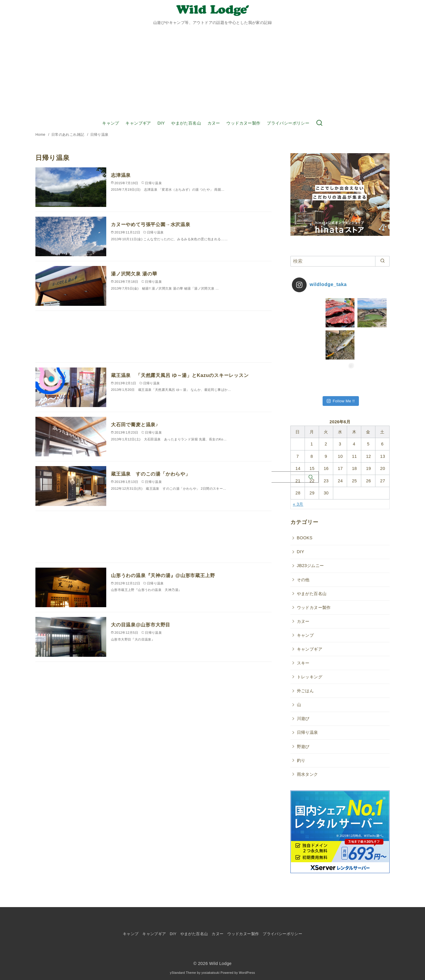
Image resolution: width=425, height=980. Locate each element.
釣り (301, 760)
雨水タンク (308, 774)
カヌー (214, 123)
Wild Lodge (220, 963)
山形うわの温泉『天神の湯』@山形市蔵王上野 (163, 575)
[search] (382, 261)
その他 (303, 580)
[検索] (340, 261)
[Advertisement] (212, 72)
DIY (161, 123)
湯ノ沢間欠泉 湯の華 (134, 274)
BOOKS (305, 538)
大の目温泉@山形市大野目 (141, 625)
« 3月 (298, 504)
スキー (303, 663)
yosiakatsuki (211, 973)
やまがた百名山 (186, 123)
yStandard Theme (183, 973)
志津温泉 (121, 175)
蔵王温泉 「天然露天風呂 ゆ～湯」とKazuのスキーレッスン (180, 375)
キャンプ (111, 123)
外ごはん (305, 691)
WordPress (247, 973)
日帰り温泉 (99, 135)
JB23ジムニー (310, 566)
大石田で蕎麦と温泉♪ (135, 425)
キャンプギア (138, 123)
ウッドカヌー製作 (243, 123)
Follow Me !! (341, 401)
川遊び (303, 718)
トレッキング (310, 677)
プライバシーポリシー (288, 123)
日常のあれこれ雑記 (68, 135)
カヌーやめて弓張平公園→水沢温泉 (151, 224)
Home (41, 135)
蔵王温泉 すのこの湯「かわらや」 (151, 474)
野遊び (303, 747)
